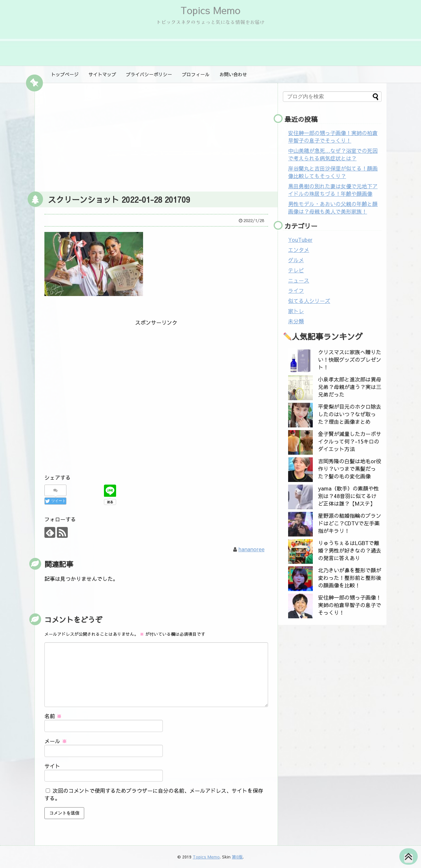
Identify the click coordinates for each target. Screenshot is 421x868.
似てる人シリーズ (309, 301)
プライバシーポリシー (149, 74)
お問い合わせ (233, 74)
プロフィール (196, 74)
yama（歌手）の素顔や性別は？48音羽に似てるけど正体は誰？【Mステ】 (348, 496)
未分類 (296, 321)
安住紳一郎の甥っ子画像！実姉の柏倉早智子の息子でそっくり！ (333, 137)
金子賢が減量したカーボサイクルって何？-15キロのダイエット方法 (350, 441)
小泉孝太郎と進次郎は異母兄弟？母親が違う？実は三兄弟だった (350, 387)
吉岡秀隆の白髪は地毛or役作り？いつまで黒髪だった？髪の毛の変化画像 (350, 468)
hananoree (251, 549)
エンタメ (299, 250)
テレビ (296, 270)
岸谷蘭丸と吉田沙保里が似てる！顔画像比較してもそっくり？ (333, 172)
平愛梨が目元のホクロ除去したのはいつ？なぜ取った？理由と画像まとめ (350, 414)
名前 (53, 716)
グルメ (296, 260)
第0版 (237, 857)
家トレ (296, 311)
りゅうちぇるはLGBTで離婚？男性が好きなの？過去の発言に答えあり (350, 550)
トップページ (65, 74)
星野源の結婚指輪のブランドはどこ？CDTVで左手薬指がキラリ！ (350, 523)
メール (56, 741)
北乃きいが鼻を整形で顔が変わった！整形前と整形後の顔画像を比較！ (350, 578)
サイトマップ (102, 74)
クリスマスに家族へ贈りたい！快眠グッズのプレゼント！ (350, 359)
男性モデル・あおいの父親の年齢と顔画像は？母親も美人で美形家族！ (333, 207)
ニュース (299, 280)
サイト (52, 766)
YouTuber (300, 240)
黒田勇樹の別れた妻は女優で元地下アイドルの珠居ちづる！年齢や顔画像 (333, 190)
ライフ (296, 290)
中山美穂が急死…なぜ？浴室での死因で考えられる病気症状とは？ (333, 154)
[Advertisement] (156, 136)
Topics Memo (210, 10)
